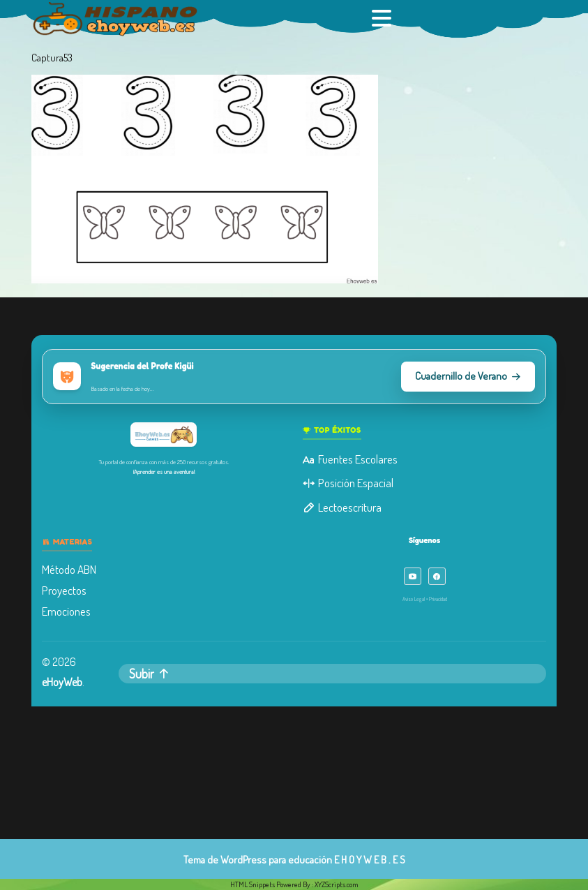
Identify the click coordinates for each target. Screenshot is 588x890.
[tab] (383, 18)
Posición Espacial (347, 484)
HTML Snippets (252, 884)
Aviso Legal (411, 598)
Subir (152, 672)
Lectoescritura (341, 508)
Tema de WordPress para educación (258, 860)
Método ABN (73, 569)
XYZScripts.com (337, 884)
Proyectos (68, 590)
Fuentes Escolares (349, 460)
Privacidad (435, 598)
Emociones (70, 610)
